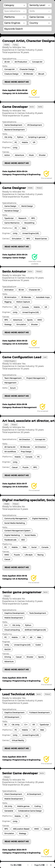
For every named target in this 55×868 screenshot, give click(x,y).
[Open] (49, 5)
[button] (15, 5)
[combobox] (40, 5)
